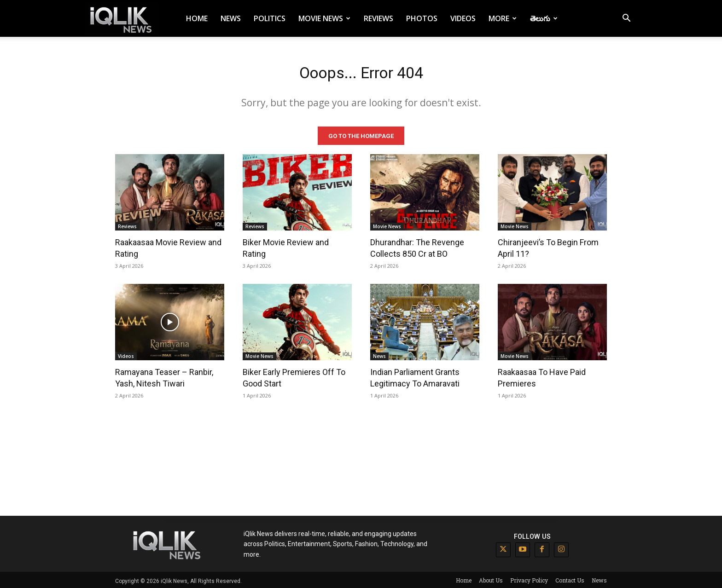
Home (197, 18)
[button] (626, 19)
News (231, 18)
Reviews (378, 18)
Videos (463, 18)
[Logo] (122, 19)
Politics (270, 18)
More (503, 18)
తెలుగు (544, 18)
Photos (422, 18)
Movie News (324, 18)
